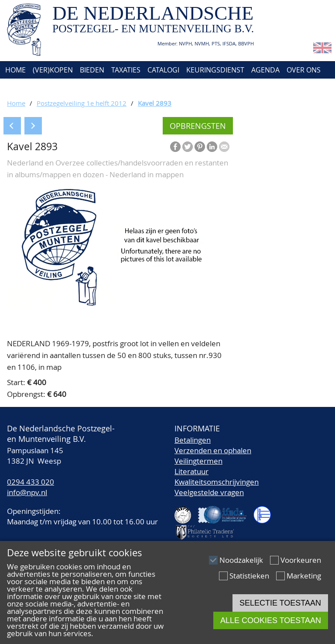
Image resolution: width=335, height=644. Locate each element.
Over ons (304, 70)
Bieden (92, 70)
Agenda (265, 70)
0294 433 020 (31, 482)
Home (15, 70)
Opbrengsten (198, 126)
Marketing (304, 576)
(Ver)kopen (53, 70)
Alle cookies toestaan (271, 620)
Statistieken (249, 576)
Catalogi (163, 70)
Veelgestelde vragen (209, 492)
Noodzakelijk (241, 560)
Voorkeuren (301, 560)
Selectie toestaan (280, 603)
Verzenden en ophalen (213, 450)
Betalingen (193, 440)
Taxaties (126, 70)
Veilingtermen (198, 461)
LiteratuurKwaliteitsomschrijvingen (217, 477)
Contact (19, 87)
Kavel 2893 (155, 103)
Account (58, 87)
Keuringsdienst (215, 70)
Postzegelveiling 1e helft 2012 (82, 103)
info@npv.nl (27, 492)
